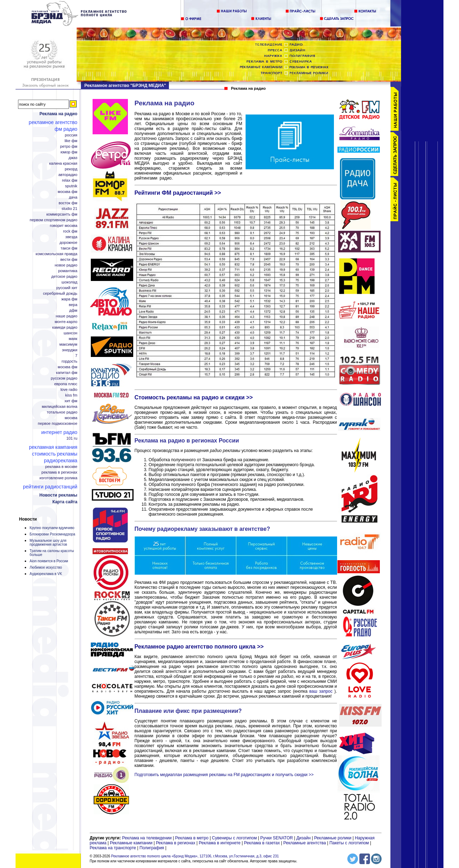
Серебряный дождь (60, 294)
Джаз (73, 158)
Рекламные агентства (305, 843)
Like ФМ (71, 141)
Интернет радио (59, 432)
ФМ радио (66, 129)
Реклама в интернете (220, 843)
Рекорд (71, 169)
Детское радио (64, 277)
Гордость (69, 361)
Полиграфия (152, 848)
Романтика (67, 271)
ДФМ (73, 310)
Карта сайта (65, 502)
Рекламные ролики (333, 838)
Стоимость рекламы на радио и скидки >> (194, 397)
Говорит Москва (64, 226)
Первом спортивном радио (54, 220)
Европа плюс (66, 384)
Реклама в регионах (59, 472)
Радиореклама (61, 461)
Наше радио (67, 316)
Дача (73, 197)
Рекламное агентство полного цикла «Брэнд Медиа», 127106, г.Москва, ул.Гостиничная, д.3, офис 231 (195, 856)
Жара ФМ (69, 299)
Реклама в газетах (262, 843)
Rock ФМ (70, 231)
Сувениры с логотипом (234, 838)
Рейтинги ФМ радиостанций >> (178, 193)
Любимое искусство (46, 567)
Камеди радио (65, 327)
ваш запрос (321, 691)
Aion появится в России (49, 561)
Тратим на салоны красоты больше (52, 553)
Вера (73, 305)
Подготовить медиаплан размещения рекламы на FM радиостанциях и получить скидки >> (224, 775)
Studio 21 (69, 209)
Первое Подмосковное (58, 424)
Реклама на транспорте (113, 848)
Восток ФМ (68, 203)
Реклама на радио (58, 114)
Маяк (73, 339)
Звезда (71, 237)
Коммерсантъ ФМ (62, 214)
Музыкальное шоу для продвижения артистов (48, 542)
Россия (71, 135)
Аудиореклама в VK (46, 574)
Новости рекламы (58, 495)
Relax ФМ (70, 180)
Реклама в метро (192, 838)
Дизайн (304, 838)
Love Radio (69, 390)
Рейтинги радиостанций (50, 487)
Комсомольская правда (57, 254)
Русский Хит (67, 288)
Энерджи (70, 350)
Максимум (68, 344)
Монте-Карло (66, 322)
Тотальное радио (62, 412)
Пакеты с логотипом (349, 843)
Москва (71, 418)
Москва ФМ (67, 192)
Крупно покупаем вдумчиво (52, 528)
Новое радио (66, 265)
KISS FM (71, 395)
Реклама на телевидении (147, 838)
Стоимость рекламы (54, 454)
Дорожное (69, 243)
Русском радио (64, 378)
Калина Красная (63, 163)
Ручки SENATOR (276, 838)
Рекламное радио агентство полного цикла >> (199, 647)
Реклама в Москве (61, 467)
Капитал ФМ (66, 373)
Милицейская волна (60, 407)
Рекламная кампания (53, 447)
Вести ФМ (69, 260)
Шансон (70, 333)
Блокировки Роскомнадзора (52, 534)
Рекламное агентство (53, 122)
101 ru (72, 438)
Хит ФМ (71, 401)
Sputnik (71, 186)
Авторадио (68, 175)
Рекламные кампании (131, 843)
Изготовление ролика (58, 478)
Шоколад (69, 282)
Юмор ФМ (69, 152)
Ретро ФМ (69, 146)
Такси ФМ (69, 248)
